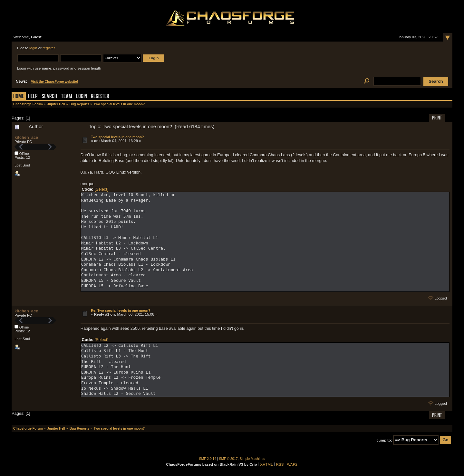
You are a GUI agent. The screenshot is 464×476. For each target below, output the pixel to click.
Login (82, 97)
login (33, 48)
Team (67, 97)
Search (49, 97)
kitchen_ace (26, 137)
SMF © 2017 (228, 459)
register (49, 48)
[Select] (101, 189)
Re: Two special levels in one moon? (121, 310)
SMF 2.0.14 (208, 459)
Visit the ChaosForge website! (54, 82)
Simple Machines (252, 459)
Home (19, 97)
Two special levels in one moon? (117, 137)
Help (33, 97)
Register (100, 97)
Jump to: (384, 440)
